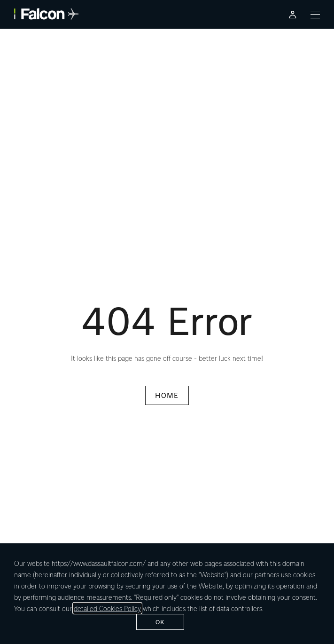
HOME (167, 395)
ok (160, 622)
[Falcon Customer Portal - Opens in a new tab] (293, 14)
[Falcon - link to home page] (47, 14)
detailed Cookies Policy (107, 608)
